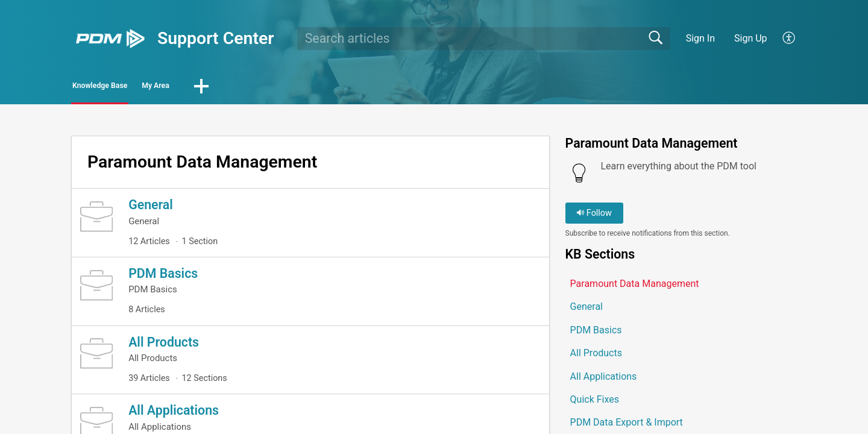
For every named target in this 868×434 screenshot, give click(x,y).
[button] (789, 39)
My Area (224, 88)
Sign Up (751, 38)
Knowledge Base (128, 88)
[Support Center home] (110, 39)
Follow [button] (594, 217)
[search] (484, 39)
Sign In (700, 38)
